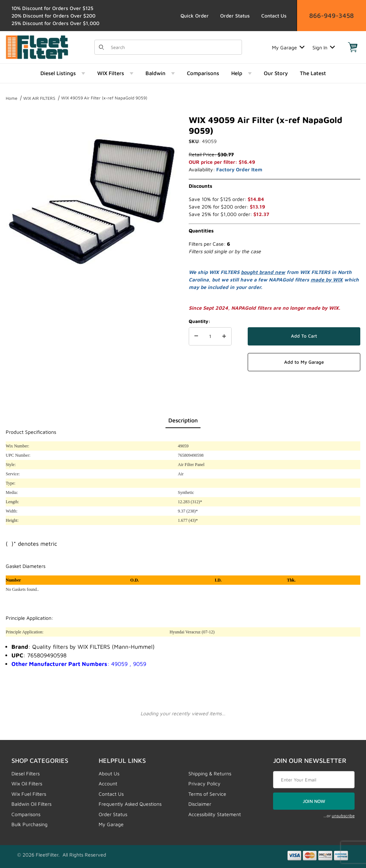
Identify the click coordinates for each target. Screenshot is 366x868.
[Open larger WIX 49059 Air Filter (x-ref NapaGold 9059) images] (91, 200)
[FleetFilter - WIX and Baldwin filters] (37, 47)
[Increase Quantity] (224, 337)
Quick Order (195, 16)
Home (12, 98)
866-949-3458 (332, 16)
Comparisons (26, 814)
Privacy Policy (204, 783)
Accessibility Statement (215, 814)
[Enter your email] (314, 780)
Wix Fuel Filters (29, 794)
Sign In (324, 47)
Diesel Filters (26, 773)
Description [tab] (183, 420)
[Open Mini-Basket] (353, 47)
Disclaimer (200, 804)
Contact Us (274, 16)
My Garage (288, 47)
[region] (91, 305)
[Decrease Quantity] (196, 337)
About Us (109, 773)
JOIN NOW (314, 801)
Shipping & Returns (210, 773)
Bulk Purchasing (29, 824)
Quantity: (199, 321)
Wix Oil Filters (27, 783)
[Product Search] (174, 47)
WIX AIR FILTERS (39, 98)
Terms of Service (207, 794)
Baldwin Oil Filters (31, 804)
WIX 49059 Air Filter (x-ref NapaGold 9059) (104, 98)
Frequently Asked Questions (130, 804)
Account (108, 783)
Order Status (235, 16)
